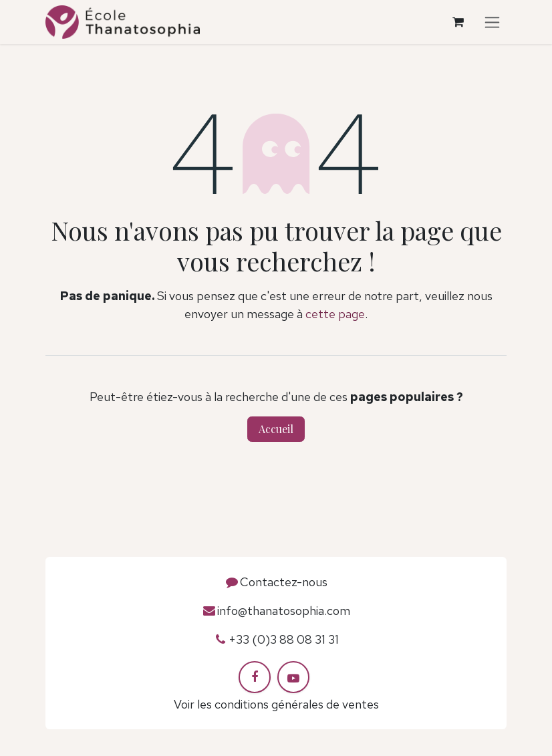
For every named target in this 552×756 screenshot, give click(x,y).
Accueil (276, 429)
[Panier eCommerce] (458, 22)
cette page (335, 314)
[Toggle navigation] (492, 22)
